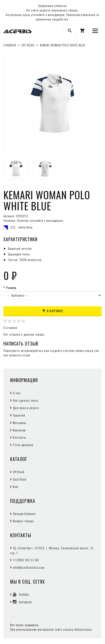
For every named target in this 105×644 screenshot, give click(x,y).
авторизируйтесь (32, 350)
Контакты (19, 437)
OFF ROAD (28, 45)
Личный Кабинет (24, 514)
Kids (16, 487)
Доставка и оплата (26, 408)
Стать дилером (23, 445)
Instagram (22, 602)
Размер (11, 288)
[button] (83, 31)
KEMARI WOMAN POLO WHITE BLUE (63, 45)
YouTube (21, 594)
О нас (17, 393)
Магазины (20, 423)
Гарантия (19, 415)
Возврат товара (23, 521)
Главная (10, 45)
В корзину (52, 311)
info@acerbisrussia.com (29, 567)
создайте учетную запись (67, 350)
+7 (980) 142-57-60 (26, 560)
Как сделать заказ (26, 400)
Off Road (19, 472)
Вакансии (19, 430)
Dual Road (20, 479)
